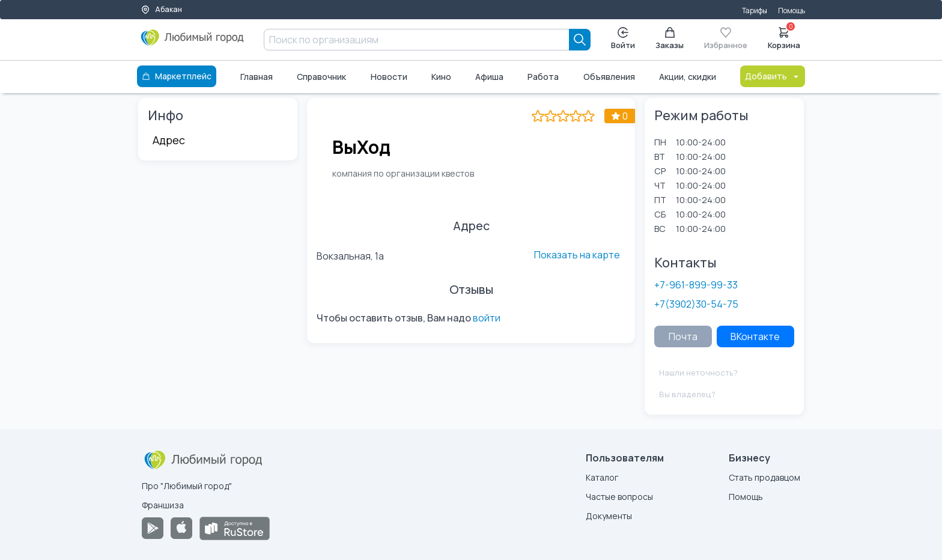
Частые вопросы (619, 497)
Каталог (602, 477)
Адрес (169, 140)
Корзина (784, 37)
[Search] (580, 40)
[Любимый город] (193, 42)
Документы (609, 516)
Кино (441, 77)
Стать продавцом (764, 477)
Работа (543, 77)
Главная (257, 77)
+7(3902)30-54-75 (696, 304)
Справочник (321, 77)
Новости (389, 77)
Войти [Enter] (623, 39)
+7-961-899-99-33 (696, 285)
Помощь (792, 11)
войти (487, 318)
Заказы (670, 39)
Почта (683, 336)
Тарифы (755, 11)
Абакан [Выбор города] (161, 9)
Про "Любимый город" (187, 486)
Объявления (609, 77)
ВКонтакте (755, 336)
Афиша (489, 77)
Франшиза (163, 505)
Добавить (773, 76)
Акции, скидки (688, 77)
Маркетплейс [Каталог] (177, 76)
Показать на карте (577, 255)
